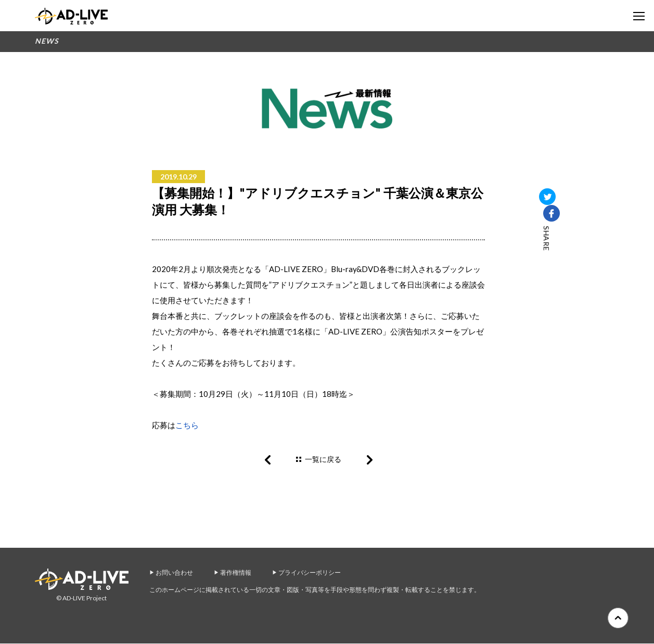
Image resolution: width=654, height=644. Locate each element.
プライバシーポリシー (310, 573)
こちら (187, 425)
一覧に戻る (323, 459)
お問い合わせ (174, 573)
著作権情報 (236, 573)
